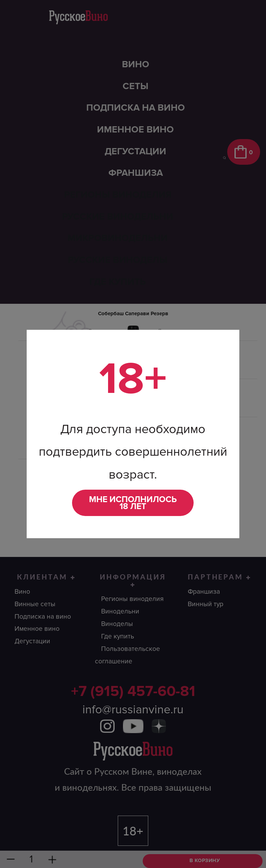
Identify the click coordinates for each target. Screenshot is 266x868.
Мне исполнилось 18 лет (133, 503)
